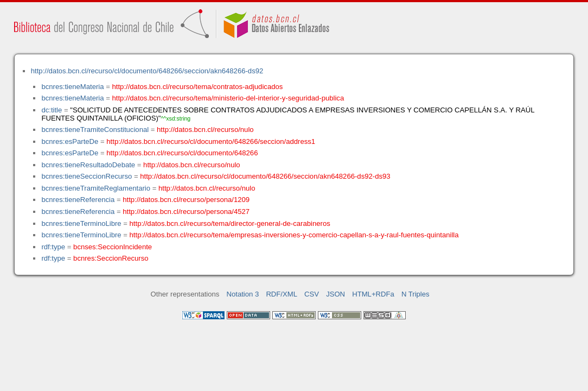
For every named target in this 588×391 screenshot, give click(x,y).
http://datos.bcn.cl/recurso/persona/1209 (186, 200)
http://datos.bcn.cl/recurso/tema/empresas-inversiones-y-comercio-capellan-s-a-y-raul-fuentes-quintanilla (294, 235)
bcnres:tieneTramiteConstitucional (95, 130)
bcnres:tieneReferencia (78, 200)
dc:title (52, 110)
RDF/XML (282, 294)
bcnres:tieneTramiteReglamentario (96, 188)
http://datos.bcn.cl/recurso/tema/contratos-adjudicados (198, 87)
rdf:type (53, 247)
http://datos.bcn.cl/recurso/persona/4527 (186, 212)
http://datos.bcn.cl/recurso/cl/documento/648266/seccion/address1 (211, 141)
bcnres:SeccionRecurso (111, 258)
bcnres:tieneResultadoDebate (88, 165)
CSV (312, 294)
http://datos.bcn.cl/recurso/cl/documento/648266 (182, 153)
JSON (335, 294)
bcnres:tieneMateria (72, 87)
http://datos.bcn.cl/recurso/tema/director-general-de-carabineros (230, 223)
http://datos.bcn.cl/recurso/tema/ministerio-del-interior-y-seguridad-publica (228, 98)
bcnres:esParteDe (70, 141)
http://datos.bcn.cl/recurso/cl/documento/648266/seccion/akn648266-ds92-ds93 (265, 176)
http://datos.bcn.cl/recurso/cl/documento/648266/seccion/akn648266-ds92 (147, 71)
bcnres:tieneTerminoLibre (81, 223)
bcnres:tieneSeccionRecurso (87, 176)
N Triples (416, 294)
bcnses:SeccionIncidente (113, 247)
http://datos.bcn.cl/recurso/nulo (205, 130)
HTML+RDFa (373, 294)
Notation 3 (243, 294)
